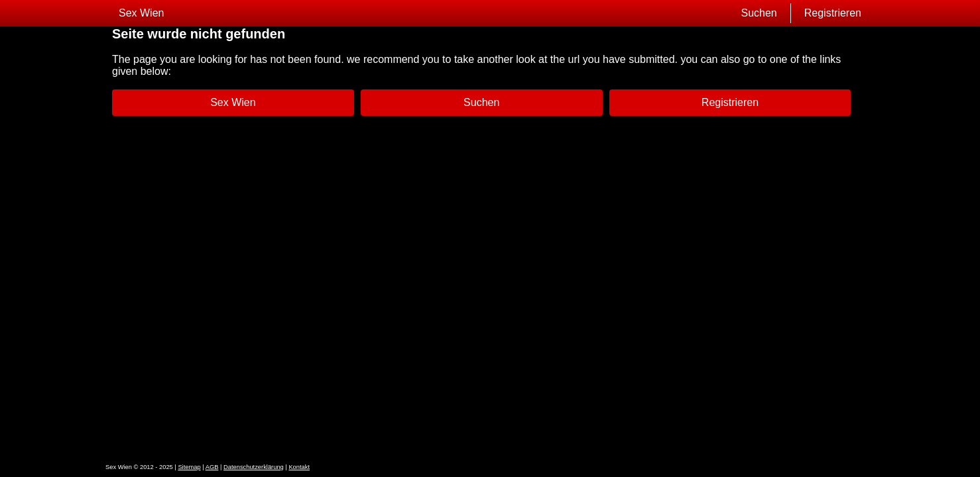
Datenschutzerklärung (254, 467)
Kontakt (299, 467)
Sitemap (189, 467)
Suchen (759, 13)
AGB (212, 467)
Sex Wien (141, 13)
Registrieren (833, 13)
